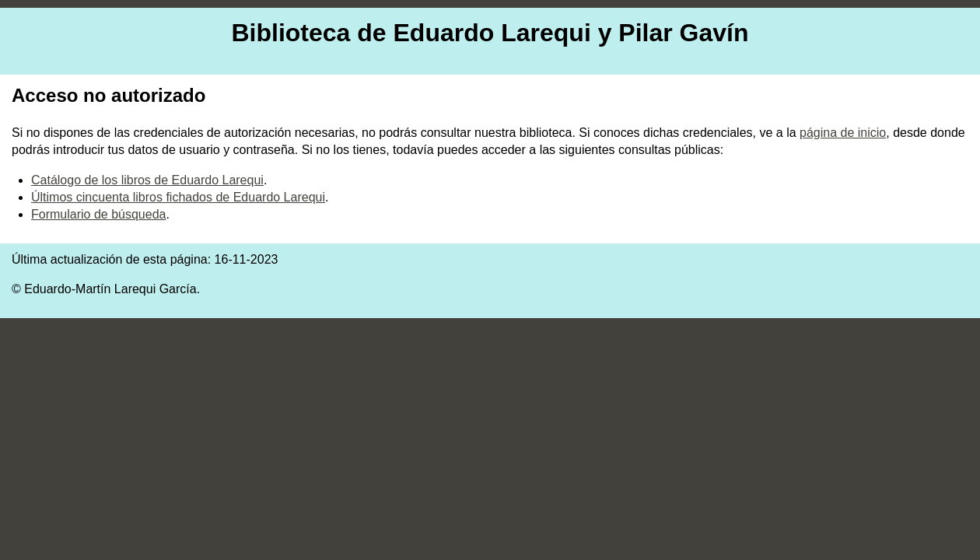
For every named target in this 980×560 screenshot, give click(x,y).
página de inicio (843, 133)
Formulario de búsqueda (98, 214)
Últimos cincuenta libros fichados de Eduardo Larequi (178, 197)
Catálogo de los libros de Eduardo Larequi (147, 180)
